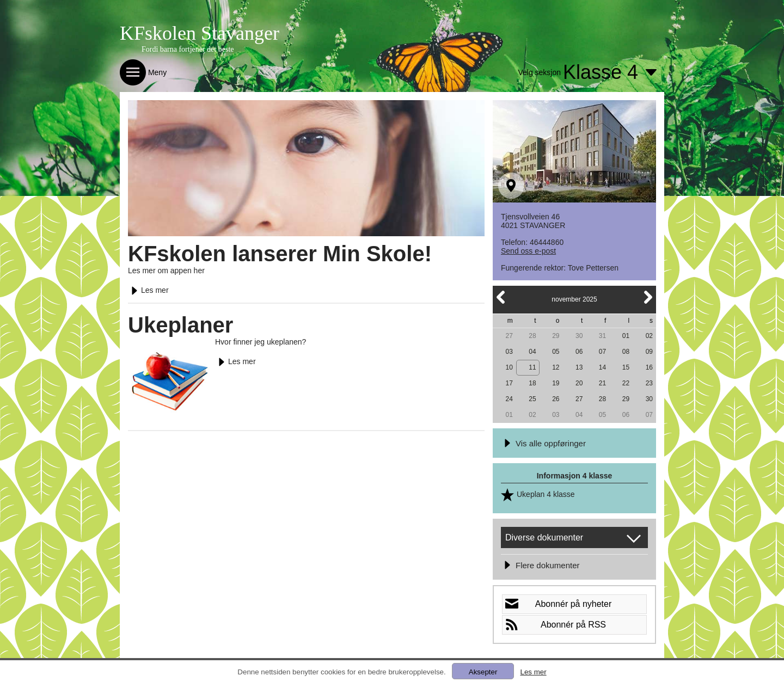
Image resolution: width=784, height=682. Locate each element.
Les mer (148, 290)
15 (626, 367)
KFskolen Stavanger (200, 33)
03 (509, 352)
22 (626, 383)
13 (579, 367)
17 (509, 383)
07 (602, 352)
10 (509, 367)
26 (556, 399)
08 (626, 352)
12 (556, 367)
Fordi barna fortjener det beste (188, 49)
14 (602, 367)
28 (532, 336)
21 (602, 383)
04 (532, 352)
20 (579, 383)
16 (649, 367)
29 (556, 336)
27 (509, 336)
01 (626, 336)
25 (532, 399)
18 (532, 383)
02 (649, 336)
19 (556, 383)
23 (649, 383)
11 (532, 367)
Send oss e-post (528, 251)
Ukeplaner (180, 325)
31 (602, 336)
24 (509, 399)
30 (579, 336)
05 (556, 352)
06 (579, 352)
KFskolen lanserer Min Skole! (280, 254)
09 (649, 352)
